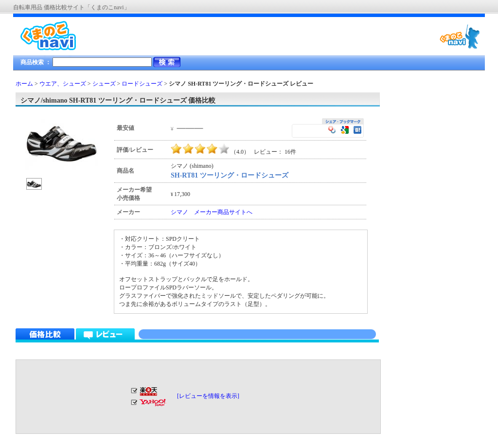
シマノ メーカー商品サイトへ (212, 212)
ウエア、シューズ (63, 84)
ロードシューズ (142, 84)
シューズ (104, 84)
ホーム (24, 84)
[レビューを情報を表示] (208, 396)
